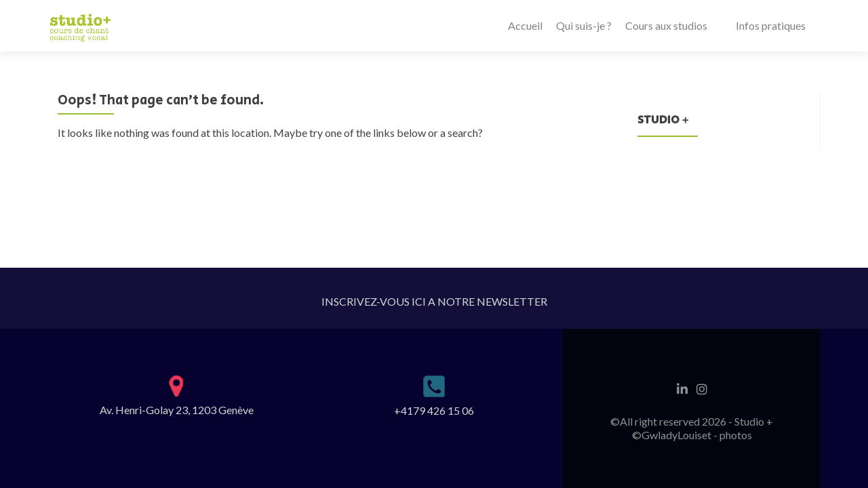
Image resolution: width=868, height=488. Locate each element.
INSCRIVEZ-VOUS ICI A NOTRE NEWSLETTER (434, 301)
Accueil (525, 25)
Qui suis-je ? (584, 25)
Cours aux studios (666, 25)
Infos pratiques (771, 25)
